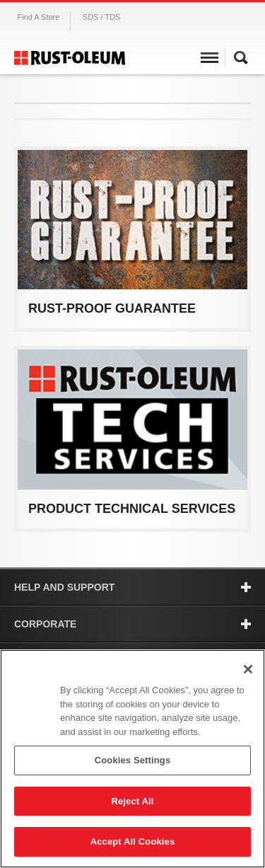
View (132, 309)
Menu (209, 59)
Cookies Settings (133, 760)
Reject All (132, 801)
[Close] (248, 669)
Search (241, 59)
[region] (132, 759)
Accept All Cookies (133, 841)
